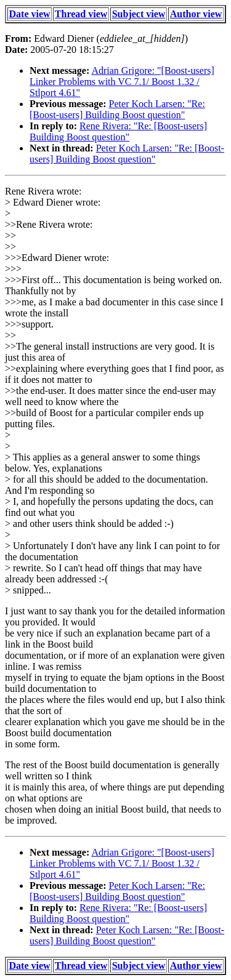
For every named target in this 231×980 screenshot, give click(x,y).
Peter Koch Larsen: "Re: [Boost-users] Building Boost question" (117, 109)
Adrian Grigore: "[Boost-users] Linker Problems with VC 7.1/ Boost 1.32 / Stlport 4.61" (122, 82)
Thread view (81, 14)
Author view (196, 14)
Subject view (139, 14)
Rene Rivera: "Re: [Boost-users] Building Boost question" (118, 131)
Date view (30, 14)
